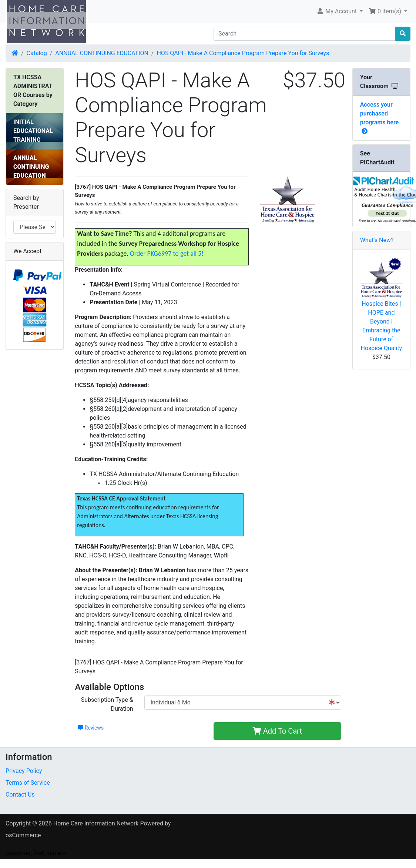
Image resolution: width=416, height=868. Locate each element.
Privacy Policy (24, 771)
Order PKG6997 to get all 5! (167, 254)
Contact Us (20, 795)
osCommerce (23, 835)
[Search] (304, 34)
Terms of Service (28, 783)
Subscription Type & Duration (107, 704)
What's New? (377, 240)
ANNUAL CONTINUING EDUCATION (102, 53)
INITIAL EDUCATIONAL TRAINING (33, 131)
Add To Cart (277, 731)
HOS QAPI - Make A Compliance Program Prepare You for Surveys (243, 53)
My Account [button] (337, 11)
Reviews (91, 728)
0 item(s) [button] (386, 11)
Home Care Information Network (96, 823)
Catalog (37, 53)
